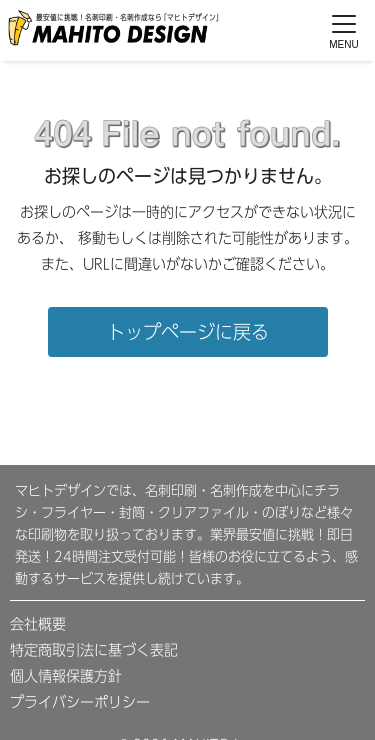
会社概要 (38, 624)
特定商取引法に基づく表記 (94, 650)
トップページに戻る (188, 332)
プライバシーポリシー (80, 702)
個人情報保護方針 (66, 676)
